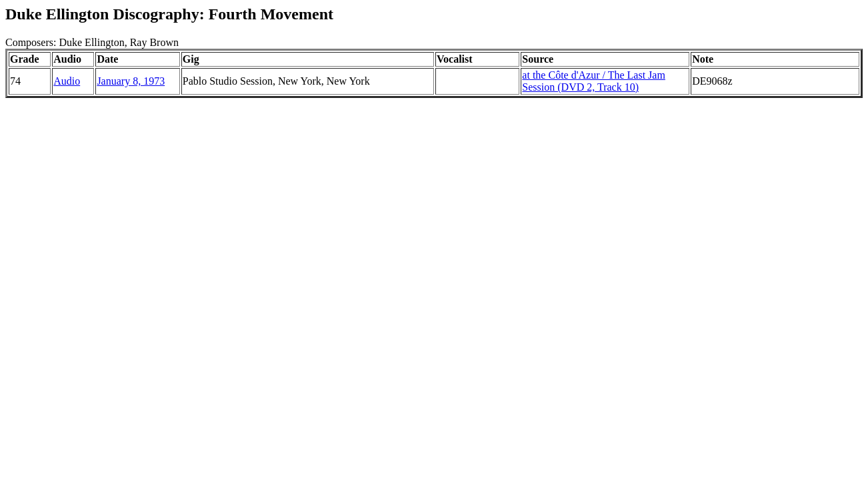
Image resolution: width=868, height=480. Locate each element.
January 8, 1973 (131, 81)
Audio (67, 81)
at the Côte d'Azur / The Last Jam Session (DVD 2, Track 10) (594, 81)
